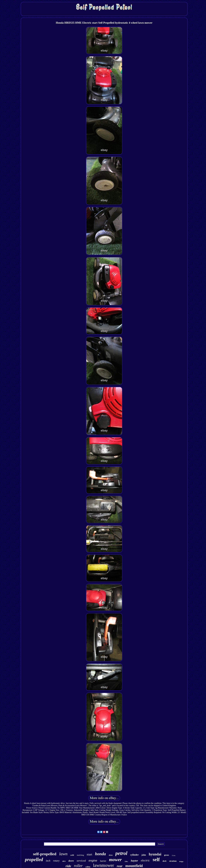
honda (100, 854)
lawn (63, 854)
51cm (174, 855)
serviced (81, 861)
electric (145, 860)
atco (64, 861)
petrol (121, 853)
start (89, 854)
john (144, 855)
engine (93, 861)
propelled (34, 860)
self (156, 859)
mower (115, 860)
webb (72, 855)
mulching (80, 855)
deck (165, 861)
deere (71, 861)
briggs (181, 861)
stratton (173, 861)
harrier (103, 861)
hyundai (155, 854)
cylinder (134, 855)
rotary (56, 861)
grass (167, 855)
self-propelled (45, 854)
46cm (111, 855)
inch (48, 861)
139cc (126, 861)
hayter (134, 861)
